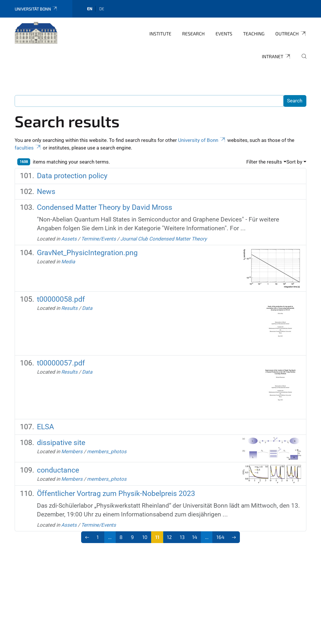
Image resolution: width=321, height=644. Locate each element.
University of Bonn (202, 140)
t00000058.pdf (61, 299)
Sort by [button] (294, 162)
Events (224, 34)
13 (182, 537)
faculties (28, 148)
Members (72, 451)
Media (68, 262)
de (102, 9)
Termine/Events (99, 239)
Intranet (276, 56)
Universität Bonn (36, 9)
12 (169, 537)
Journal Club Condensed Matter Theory (164, 239)
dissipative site (61, 443)
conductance (58, 470)
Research (193, 34)
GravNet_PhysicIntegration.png (87, 253)
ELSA (45, 427)
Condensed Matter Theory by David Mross (105, 207)
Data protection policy (72, 176)
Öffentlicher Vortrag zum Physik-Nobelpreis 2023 (116, 493)
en (90, 9)
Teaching (254, 34)
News (46, 192)
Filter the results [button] (264, 162)
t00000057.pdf (61, 363)
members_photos (107, 451)
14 (195, 537)
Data (87, 308)
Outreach (291, 34)
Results (69, 308)
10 (145, 537)
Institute (160, 34)
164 (220, 537)
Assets (69, 239)
